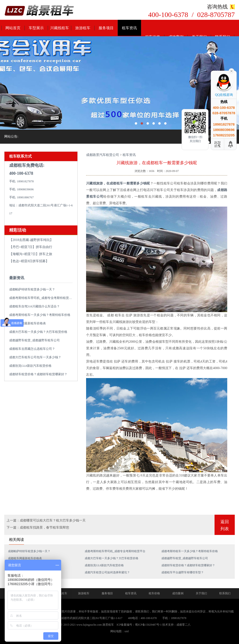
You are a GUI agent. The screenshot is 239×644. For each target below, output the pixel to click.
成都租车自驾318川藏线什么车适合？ (34, 306)
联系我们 (225, 593)
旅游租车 (83, 28)
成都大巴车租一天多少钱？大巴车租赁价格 (38, 332)
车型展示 (36, 28)
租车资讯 (129, 28)
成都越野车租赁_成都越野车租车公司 (34, 340)
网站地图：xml (120, 631)
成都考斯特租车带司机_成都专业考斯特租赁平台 (42, 298)
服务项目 (106, 28)
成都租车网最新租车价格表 (28, 323)
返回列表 (225, 525)
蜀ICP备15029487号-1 (148, 625)
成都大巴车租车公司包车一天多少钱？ (35, 357)
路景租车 (108, 625)
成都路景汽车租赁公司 (103, 155)
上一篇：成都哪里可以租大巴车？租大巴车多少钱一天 (46, 520)
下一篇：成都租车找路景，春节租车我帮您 (38, 528)
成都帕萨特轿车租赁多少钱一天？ (32, 289)
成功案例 (178, 593)
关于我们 (201, 593)
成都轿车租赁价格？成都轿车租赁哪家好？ (38, 374)
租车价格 (154, 593)
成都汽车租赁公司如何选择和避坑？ (107, 572)
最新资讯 (17, 278)
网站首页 (13, 28)
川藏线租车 (60, 28)
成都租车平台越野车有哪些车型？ (183, 572)
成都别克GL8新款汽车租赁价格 (30, 366)
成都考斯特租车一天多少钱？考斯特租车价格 (40, 315)
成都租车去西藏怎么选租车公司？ (32, 349)
